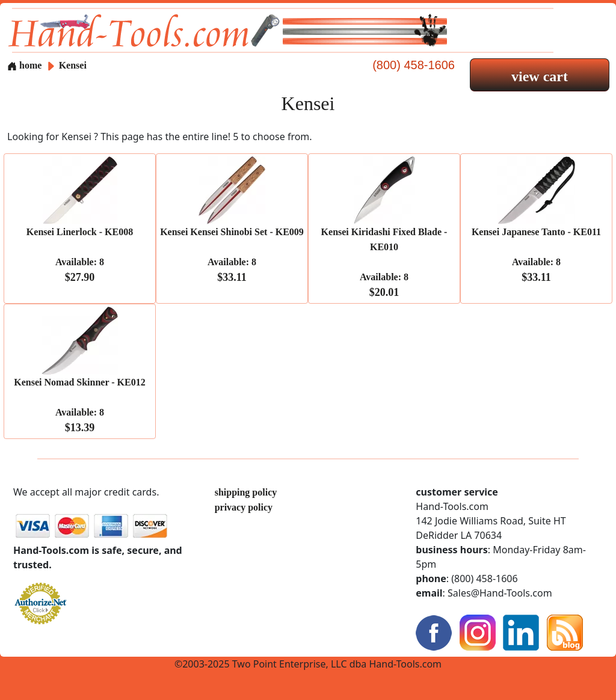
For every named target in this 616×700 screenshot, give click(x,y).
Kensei (73, 65)
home (24, 65)
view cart (540, 76)
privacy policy (244, 507)
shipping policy (246, 492)
